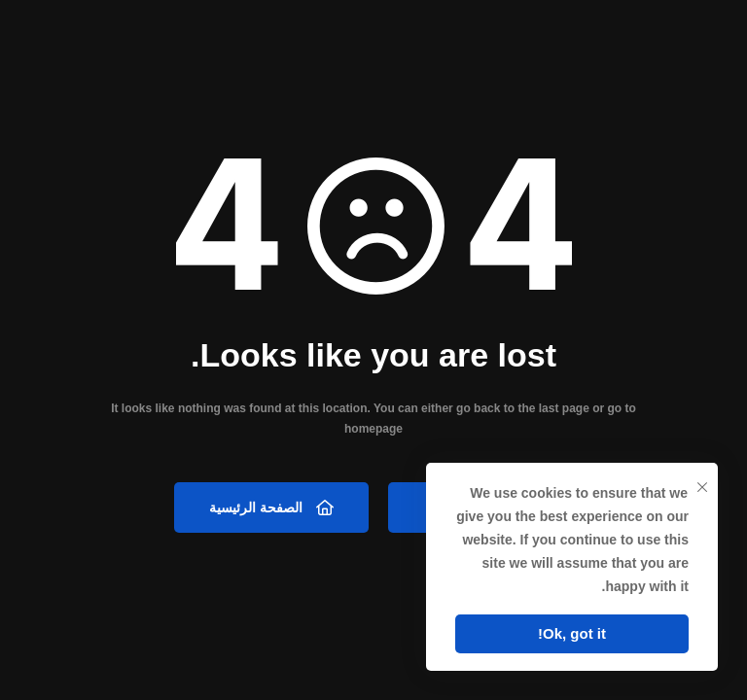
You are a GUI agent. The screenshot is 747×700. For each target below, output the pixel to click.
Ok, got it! (572, 633)
